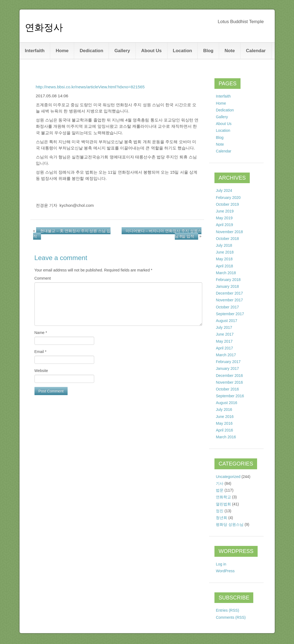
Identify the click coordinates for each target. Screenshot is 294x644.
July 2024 (224, 190)
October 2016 (227, 389)
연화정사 (44, 27)
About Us (151, 51)
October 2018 (227, 239)
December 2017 (229, 293)
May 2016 (224, 423)
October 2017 (227, 307)
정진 (220, 511)
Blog (208, 51)
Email (40, 352)
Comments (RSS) (231, 617)
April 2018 (224, 266)
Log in (221, 564)
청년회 (222, 518)
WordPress (225, 571)
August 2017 (227, 321)
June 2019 (225, 211)
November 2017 (229, 300)
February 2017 (228, 362)
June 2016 (225, 417)
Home (62, 51)
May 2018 (224, 259)
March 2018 (226, 273)
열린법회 (223, 504)
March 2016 (226, 437)
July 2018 (224, 245)
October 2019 (227, 204)
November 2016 (229, 382)
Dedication (91, 51)
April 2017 (224, 348)
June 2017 (225, 334)
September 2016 (230, 396)
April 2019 (224, 225)
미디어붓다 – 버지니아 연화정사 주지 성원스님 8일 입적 (164, 233)
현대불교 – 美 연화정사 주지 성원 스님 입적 (72, 233)
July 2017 (224, 327)
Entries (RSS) (227, 610)
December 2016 (229, 376)
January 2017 (227, 368)
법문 (220, 490)
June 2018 (225, 252)
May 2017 (224, 341)
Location (183, 51)
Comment (43, 278)
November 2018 (229, 232)
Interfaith (35, 51)
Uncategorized (228, 477)
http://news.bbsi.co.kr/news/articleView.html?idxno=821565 (90, 87)
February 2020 (228, 198)
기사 (220, 483)
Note (230, 51)
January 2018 (227, 286)
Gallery (122, 51)
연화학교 (223, 497)
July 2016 (224, 409)
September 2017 (230, 314)
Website (41, 371)
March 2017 (226, 355)
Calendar (256, 51)
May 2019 (224, 218)
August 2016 (227, 403)
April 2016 (224, 430)
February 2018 (228, 280)
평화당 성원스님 (230, 524)
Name (41, 333)
